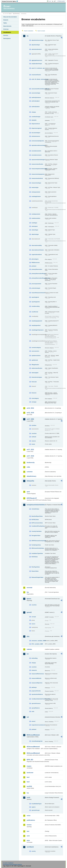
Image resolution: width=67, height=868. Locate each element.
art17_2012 (30, 449)
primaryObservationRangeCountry (38, 278)
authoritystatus (36, 107)
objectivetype (35, 234)
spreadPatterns (36, 708)
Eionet (10, 14)
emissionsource (36, 136)
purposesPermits (36, 691)
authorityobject (36, 101)
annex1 (33, 721)
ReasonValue (35, 571)
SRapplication (35, 365)
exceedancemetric (36, 151)
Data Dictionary (16, 14)
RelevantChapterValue (37, 577)
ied (28, 717)
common (30, 472)
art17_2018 (30, 456)
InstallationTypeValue (37, 553)
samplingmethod (36, 325)
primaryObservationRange (38, 274)
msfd (28, 797)
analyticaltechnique (37, 64)
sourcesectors (35, 351)
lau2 (28, 782)
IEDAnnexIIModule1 (33, 735)
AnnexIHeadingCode (37, 741)
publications (31, 820)
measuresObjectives (37, 683)
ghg (28, 636)
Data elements (7, 26)
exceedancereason (37, 155)
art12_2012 (30, 408)
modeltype (34, 223)
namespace (35, 226)
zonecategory (35, 398)
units (33, 711)
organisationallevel (37, 255)
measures (34, 670)
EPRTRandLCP (32, 498)
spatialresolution (36, 356)
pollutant (34, 266)
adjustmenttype (36, 45)
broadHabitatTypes (37, 804)
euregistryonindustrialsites (36, 505)
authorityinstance (36, 97)
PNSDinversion (36, 263)
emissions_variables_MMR (38, 641)
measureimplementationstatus (38, 169)
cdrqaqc (34, 112)
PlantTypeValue (36, 567)
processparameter (36, 284)
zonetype (34, 402)
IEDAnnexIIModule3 (33, 747)
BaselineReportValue (37, 516)
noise (29, 816)
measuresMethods (36, 678)
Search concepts (41, 31)
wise (28, 840)
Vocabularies (7, 32)
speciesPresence (36, 703)
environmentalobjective (38, 141)
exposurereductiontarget (38, 160)
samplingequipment (37, 321)
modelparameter (36, 214)
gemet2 (29, 612)
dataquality (30, 481)
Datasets (6, 20)
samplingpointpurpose (38, 330)
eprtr (28, 492)
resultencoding (36, 306)
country (34, 851)
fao (28, 592)
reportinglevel (35, 297)
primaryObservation (37, 269)
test (28, 831)
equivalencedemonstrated (38, 145)
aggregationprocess (37, 60)
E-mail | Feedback (8, 863)
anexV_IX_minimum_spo (38, 68)
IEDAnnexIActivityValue (38, 548)
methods (34, 437)
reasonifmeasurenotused (38, 293)
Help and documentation (10, 17)
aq (28, 36)
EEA (10, 1)
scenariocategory (36, 348)
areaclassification (36, 75)
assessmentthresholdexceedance (38, 89)
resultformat (35, 312)
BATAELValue (35, 520)
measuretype (35, 187)
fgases (29, 599)
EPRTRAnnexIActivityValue (38, 541)
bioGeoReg (34, 658)
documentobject (36, 133)
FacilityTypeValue (36, 545)
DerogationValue (36, 536)
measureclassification (37, 164)
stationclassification (37, 368)
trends (33, 444)
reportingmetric (36, 302)
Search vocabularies (29, 31)
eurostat (29, 588)
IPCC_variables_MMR (37, 644)
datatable (34, 120)
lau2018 (29, 786)
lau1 (28, 777)
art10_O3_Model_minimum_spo (38, 79)
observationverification (38, 250)
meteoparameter (36, 192)
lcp (28, 793)
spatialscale (35, 360)
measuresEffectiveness (38, 674)
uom (28, 836)
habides (29, 649)
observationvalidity (37, 245)
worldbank (30, 847)
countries (34, 433)
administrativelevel (37, 49)
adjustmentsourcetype (37, 40)
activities (34, 425)
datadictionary (31, 476)
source (33, 624)
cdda (28, 467)
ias (28, 654)
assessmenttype (36, 93)
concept (34, 617)
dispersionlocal (36, 124)
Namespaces (7, 38)
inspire (29, 766)
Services (6, 35)
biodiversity (31, 463)
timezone (34, 393)
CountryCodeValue (36, 531)
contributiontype (36, 117)
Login (50, 1)
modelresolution (36, 218)
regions (33, 807)
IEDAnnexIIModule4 (33, 753)
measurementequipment (38, 174)
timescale (34, 382)
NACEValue (35, 557)
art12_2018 (30, 413)
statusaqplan (35, 373)
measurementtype (36, 183)
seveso (29, 825)
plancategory (35, 259)
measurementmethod (37, 178)
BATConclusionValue (37, 523)
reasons (34, 441)
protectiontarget (36, 288)
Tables (5, 23)
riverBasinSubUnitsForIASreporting (38, 699)
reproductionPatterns (37, 694)
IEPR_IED (30, 760)
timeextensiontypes (37, 377)
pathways (34, 687)
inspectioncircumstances (38, 725)
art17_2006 (30, 419)
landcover (30, 773)
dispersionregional (37, 128)
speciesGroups (36, 810)
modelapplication (36, 196)
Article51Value (35, 509)
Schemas (6, 29)
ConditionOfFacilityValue (38, 526)
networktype (35, 230)
